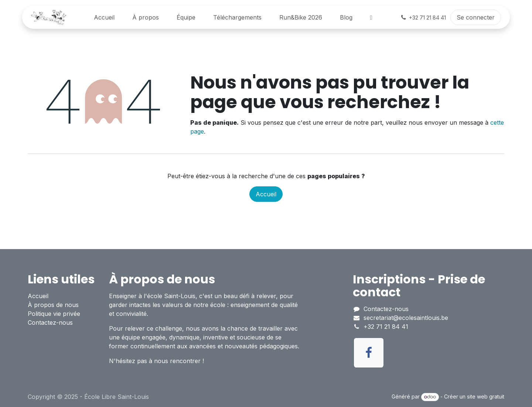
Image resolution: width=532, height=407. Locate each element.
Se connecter (476, 17)
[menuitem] (104, 17)
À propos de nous (53, 305)
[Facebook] (369, 353)
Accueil (266, 194)
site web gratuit (486, 396)
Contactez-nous (50, 323)
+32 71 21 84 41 (386, 327)
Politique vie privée (54, 314)
